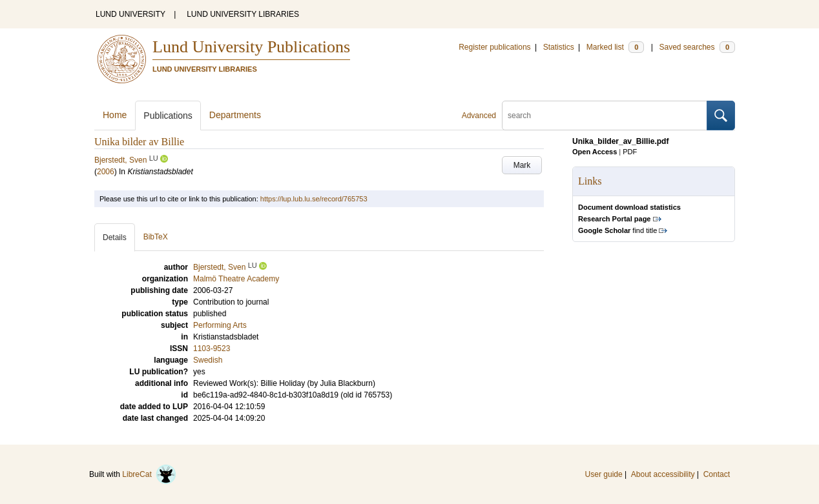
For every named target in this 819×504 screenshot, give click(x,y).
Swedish (208, 360)
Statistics (559, 47)
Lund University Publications (251, 47)
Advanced (479, 116)
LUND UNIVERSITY (130, 14)
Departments (235, 115)
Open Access (595, 152)
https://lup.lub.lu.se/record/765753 (314, 199)
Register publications (494, 47)
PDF (630, 152)
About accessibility (663, 474)
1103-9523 (212, 348)
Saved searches (697, 47)
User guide (604, 474)
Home (115, 115)
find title (617, 230)
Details (115, 237)
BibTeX (156, 237)
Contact (717, 474)
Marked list (615, 47)
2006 (106, 172)
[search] (605, 116)
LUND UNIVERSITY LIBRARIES (243, 14)
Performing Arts (220, 325)
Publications (168, 116)
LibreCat (149, 474)
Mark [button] (522, 165)
